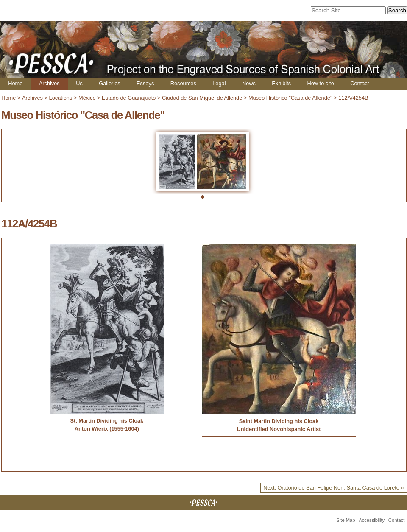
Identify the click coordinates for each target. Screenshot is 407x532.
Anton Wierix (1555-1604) (107, 429)
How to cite (320, 83)
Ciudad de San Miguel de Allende (202, 98)
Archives (49, 83)
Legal (219, 83)
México (87, 98)
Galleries (110, 83)
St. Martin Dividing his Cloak (107, 421)
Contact (360, 83)
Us (79, 83)
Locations (61, 98)
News (249, 83)
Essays (145, 83)
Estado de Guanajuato (129, 98)
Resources (183, 83)
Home (15, 83)
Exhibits (281, 83)
